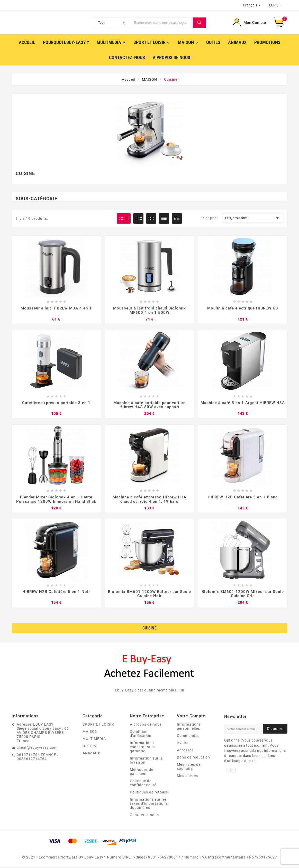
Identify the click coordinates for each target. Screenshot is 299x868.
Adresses (185, 751)
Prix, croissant (253, 218)
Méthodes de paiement (142, 772)
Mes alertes (187, 776)
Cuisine (149, 629)
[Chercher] (162, 23)
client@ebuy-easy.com (37, 748)
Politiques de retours (149, 793)
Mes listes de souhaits (189, 767)
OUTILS (89, 747)
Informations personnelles (189, 727)
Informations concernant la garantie (142, 748)
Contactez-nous (144, 816)
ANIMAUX (91, 754)
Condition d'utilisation (141, 734)
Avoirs (183, 744)
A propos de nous (146, 725)
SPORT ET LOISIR (98, 725)
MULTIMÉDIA (94, 739)
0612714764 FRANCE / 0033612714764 (38, 757)
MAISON (90, 732)
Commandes (188, 736)
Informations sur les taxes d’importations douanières (149, 804)
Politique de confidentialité (143, 784)
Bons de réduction (193, 758)
